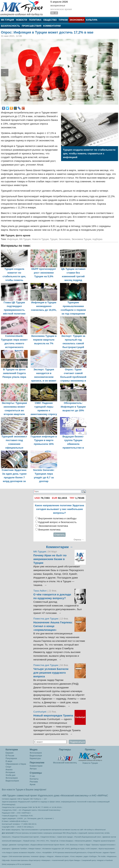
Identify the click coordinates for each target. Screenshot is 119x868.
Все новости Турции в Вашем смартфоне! (24, 790)
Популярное (11, 758)
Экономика (77, 20)
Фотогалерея (12, 778)
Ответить (60, 535)
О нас (32, 776)
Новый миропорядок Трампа (53, 716)
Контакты (34, 779)
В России (10, 756)
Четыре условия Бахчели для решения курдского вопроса (51, 673)
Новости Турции (40, 239)
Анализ (9, 770)
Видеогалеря (36, 756)
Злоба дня (10, 775)
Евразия (10, 753)
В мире (9, 761)
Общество (50, 20)
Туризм (63, 20)
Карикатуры (35, 758)
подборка (97, 239)
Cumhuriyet (40, 712)
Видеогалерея (12, 781)
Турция (54, 239)
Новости (21, 20)
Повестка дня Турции (46, 619)
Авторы (33, 769)
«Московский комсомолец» (74, 796)
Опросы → (79, 540)
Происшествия (31, 26)
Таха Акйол (40, 591)
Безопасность (10, 26)
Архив (33, 784)
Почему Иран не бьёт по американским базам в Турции (50, 559)
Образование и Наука (16, 764)
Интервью (10, 772)
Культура (92, 20)
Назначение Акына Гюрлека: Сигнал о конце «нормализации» (53, 626)
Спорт (8, 767)
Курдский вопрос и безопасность (57, 522)
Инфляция (12, 239)
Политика (35, 20)
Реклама (34, 782)
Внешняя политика (49, 530)
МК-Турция (7, 20)
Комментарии (52, 26)
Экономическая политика (53, 526)
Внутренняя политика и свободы (57, 518)
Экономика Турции (81, 239)
